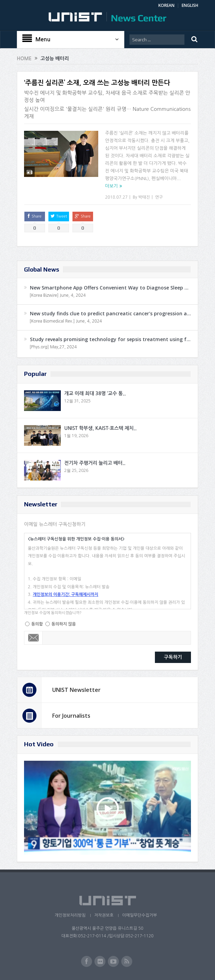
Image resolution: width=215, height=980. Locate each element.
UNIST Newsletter (76, 690)
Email (33, 638)
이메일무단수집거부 (139, 915)
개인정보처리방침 (70, 915)
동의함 (37, 624)
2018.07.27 (116, 197)
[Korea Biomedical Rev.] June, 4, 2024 (66, 321)
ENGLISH (190, 5)
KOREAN (166, 5)
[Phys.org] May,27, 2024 (53, 347)
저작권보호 (104, 915)
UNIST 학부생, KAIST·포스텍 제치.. (100, 428)
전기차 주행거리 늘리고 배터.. (95, 463)
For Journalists (71, 716)
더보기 (111, 186)
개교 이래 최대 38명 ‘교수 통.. (95, 393)
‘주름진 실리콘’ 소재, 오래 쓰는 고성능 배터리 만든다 (97, 83)
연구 (159, 197)
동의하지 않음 (64, 624)
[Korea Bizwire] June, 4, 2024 (58, 295)
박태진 (144, 197)
